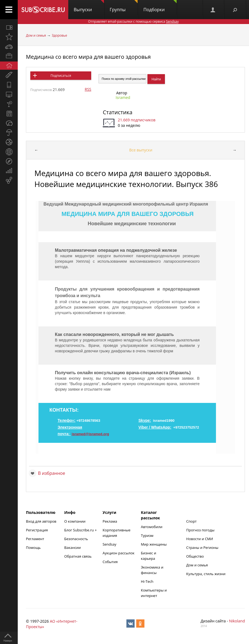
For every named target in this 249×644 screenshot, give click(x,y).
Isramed (123, 97)
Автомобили (152, 527)
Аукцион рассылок (119, 553)
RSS (88, 89)
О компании (75, 521)
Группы (124, 6)
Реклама (110, 521)
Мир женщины (154, 544)
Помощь (33, 548)
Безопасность (76, 539)
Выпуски (89, 6)
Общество (195, 556)
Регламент (35, 539)
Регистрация (37, 530)
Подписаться (61, 76)
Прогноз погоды (200, 530)
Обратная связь (78, 556)
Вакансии (72, 548)
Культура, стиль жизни (206, 574)
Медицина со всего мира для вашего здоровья (88, 57)
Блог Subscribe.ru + (81, 530)
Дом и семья (36, 35)
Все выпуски (141, 150)
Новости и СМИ (200, 539)
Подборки (160, 6)
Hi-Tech (147, 581)
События (110, 562)
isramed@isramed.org (91, 434)
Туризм (147, 535)
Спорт (191, 521)
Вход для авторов (41, 521)
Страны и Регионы (202, 548)
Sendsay (109, 544)
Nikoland (237, 621)
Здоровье (59, 35)
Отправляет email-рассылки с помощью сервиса (133, 21)
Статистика (117, 112)
